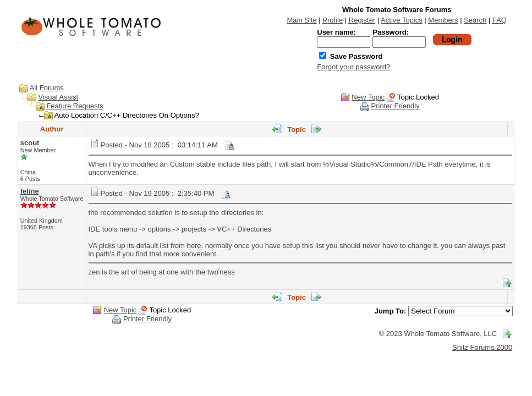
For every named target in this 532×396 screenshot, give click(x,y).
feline (30, 191)
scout (30, 143)
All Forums (47, 88)
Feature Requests (75, 106)
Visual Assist (58, 97)
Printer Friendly (396, 106)
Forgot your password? (353, 67)
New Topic (368, 97)
